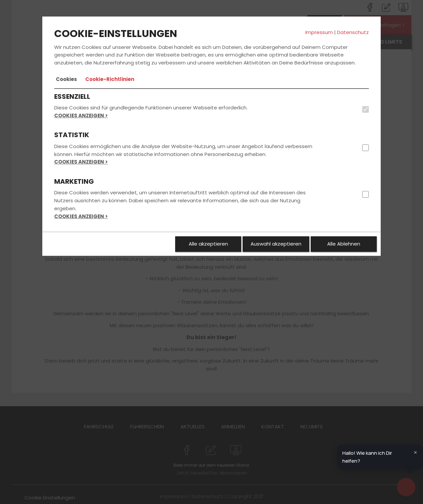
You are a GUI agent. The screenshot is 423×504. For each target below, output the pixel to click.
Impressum (319, 32)
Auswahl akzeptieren (276, 244)
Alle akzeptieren (208, 244)
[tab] (66, 79)
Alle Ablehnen (344, 244)
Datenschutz (353, 32)
